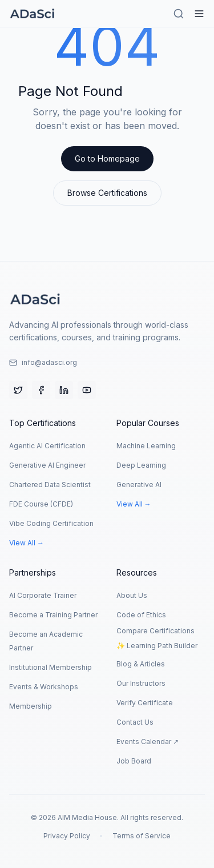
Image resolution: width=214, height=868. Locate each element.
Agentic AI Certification (47, 446)
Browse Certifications (107, 193)
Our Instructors (141, 683)
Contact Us (135, 722)
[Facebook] (41, 390)
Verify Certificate (145, 703)
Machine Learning (146, 446)
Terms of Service (142, 836)
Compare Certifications (156, 631)
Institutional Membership (51, 667)
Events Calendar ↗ (148, 742)
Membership (31, 706)
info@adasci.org (43, 362)
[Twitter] (18, 390)
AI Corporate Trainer (43, 595)
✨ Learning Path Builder (157, 646)
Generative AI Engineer (47, 465)
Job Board (134, 761)
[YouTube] (87, 390)
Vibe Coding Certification (51, 523)
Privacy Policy (67, 836)
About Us (132, 595)
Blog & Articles (141, 664)
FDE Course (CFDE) (41, 504)
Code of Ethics (141, 615)
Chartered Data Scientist (50, 485)
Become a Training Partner (53, 615)
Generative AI (139, 485)
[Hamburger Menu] (199, 14)
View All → (27, 543)
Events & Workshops (44, 687)
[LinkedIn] (64, 390)
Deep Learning (141, 465)
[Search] (179, 14)
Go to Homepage (107, 158)
